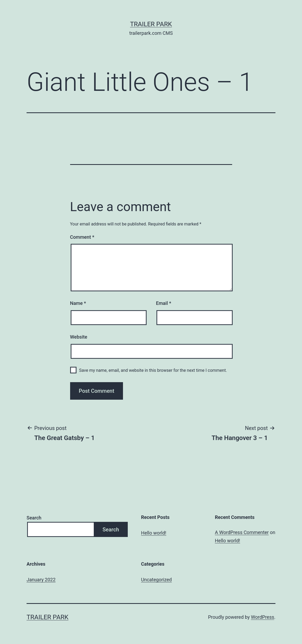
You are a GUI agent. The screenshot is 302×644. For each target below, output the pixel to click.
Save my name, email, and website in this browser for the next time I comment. (153, 370)
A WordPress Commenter (242, 532)
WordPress (263, 617)
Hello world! (154, 533)
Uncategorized (156, 580)
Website (79, 337)
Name (78, 303)
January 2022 (41, 580)
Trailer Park (151, 24)
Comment (82, 237)
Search (34, 518)
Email (163, 303)
